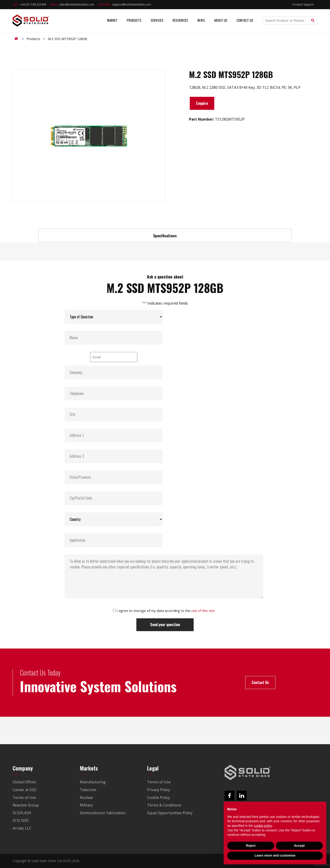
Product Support (303, 4)
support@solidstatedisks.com (125, 4)
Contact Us (245, 21)
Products (134, 21)
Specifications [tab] (165, 235)
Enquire (202, 103)
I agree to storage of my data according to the (166, 611)
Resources (180, 21)
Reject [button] (251, 846)
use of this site (203, 611)
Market (112, 21)
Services (157, 21)
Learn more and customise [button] (275, 855)
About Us (221, 21)
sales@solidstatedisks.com (72, 4)
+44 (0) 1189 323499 (29, 4)
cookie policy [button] (263, 826)
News (201, 21)
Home (17, 39)
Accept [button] (299, 846)
